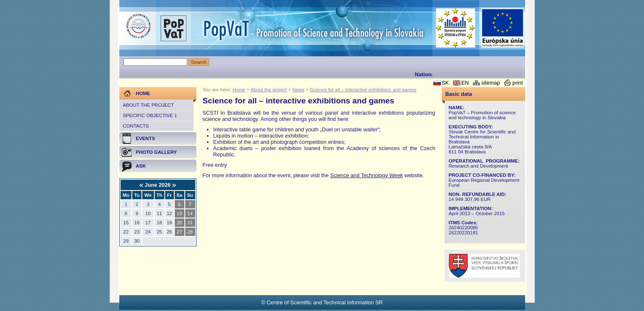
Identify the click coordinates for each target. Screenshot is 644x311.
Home (239, 90)
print (518, 83)
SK (445, 83)
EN (465, 83)
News (298, 90)
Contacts (136, 126)
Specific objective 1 (150, 115)
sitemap (491, 83)
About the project (148, 105)
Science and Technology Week (366, 175)
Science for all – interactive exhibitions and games (363, 90)
